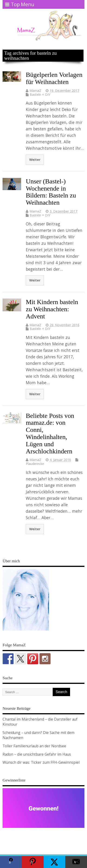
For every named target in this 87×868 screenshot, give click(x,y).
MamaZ (35, 91)
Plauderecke (35, 464)
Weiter (35, 160)
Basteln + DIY (40, 94)
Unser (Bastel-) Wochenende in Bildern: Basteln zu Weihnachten (51, 192)
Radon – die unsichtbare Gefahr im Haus (37, 754)
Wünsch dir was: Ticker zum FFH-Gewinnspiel (41, 762)
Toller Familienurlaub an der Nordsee (34, 746)
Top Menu (20, 4)
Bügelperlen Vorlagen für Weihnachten (54, 78)
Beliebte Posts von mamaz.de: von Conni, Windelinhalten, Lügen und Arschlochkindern (50, 433)
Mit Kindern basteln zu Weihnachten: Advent (52, 309)
